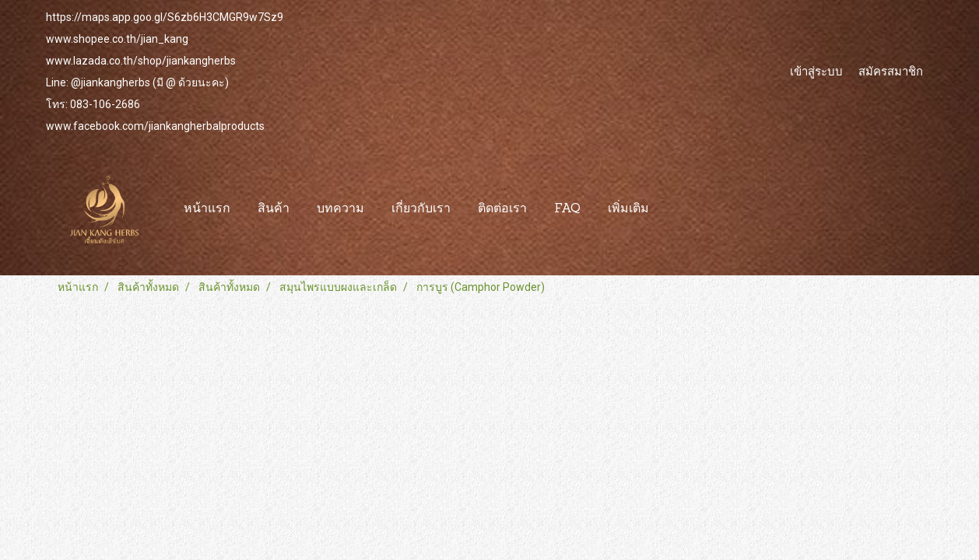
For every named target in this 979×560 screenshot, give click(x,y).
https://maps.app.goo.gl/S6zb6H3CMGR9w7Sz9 (165, 17)
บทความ (340, 209)
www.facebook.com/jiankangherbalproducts (155, 126)
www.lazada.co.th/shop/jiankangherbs (141, 61)
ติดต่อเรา (502, 209)
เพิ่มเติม (628, 209)
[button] (676, 209)
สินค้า (274, 209)
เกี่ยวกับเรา (421, 209)
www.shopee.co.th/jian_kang (117, 39)
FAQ (567, 209)
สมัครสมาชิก (891, 71)
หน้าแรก (207, 209)
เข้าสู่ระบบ (816, 71)
